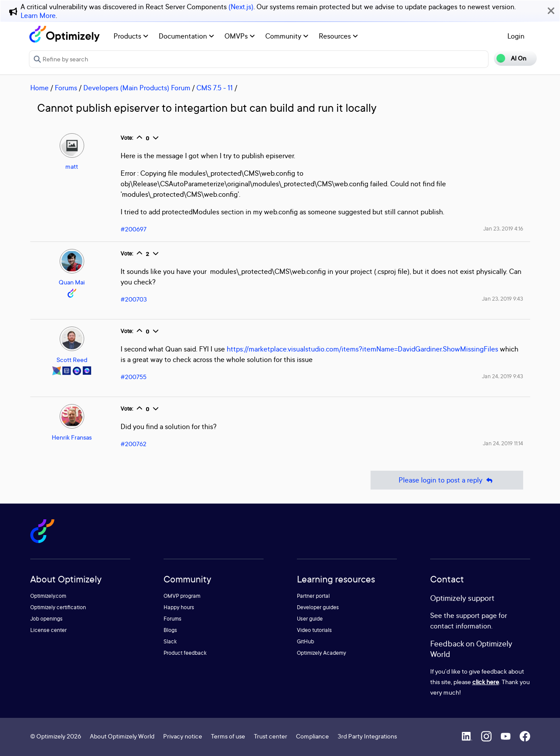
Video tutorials (314, 630)
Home (39, 88)
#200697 (134, 229)
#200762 (134, 444)
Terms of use (228, 736)
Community (287, 36)
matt (72, 166)
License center (48, 630)
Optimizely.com (48, 596)
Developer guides (318, 607)
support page (476, 615)
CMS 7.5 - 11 (215, 88)
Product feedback (185, 653)
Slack (170, 641)
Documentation (186, 36)
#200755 (134, 377)
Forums (66, 88)
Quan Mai (72, 282)
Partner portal (313, 596)
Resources (338, 36)
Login (516, 36)
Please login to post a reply (447, 480)
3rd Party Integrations (367, 736)
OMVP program (182, 596)
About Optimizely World (122, 736)
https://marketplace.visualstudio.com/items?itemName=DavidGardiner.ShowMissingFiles (362, 349)
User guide (310, 619)
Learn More (38, 15)
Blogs (170, 630)
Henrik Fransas (72, 437)
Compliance (312, 736)
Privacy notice (183, 736)
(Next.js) (241, 7)
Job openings (46, 619)
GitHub (305, 641)
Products (131, 36)
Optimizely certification (58, 607)
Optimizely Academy (321, 653)
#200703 (134, 299)
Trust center (271, 736)
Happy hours (179, 607)
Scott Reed (72, 360)
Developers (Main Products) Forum (137, 88)
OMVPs (240, 36)
